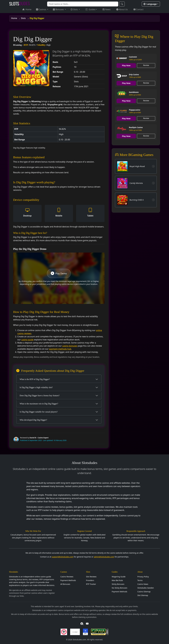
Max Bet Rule (117, 580)
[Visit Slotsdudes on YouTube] (87, 624)
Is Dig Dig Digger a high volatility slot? (36, 387)
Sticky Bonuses (118, 584)
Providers (90, 580)
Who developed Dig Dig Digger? (33, 420)
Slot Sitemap (143, 595)
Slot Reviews (91, 577)
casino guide (27, 340)
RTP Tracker (91, 584)
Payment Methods (68, 580)
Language (150, 4)
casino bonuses (70, 346)
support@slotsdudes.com (63, 557)
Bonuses (59, 9)
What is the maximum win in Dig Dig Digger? (39, 404)
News (107, 9)
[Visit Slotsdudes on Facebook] (82, 624)
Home (27, 9)
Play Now (126, 66)
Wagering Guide (119, 577)
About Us (122, 9)
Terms (140, 580)
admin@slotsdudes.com (104, 557)
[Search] (83, 4)
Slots (74, 9)
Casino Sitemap (144, 592)
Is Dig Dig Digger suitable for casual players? (39, 412)
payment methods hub (60, 349)
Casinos (41, 9)
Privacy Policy (143, 577)
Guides (90, 9)
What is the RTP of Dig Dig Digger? (35, 379)
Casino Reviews (67, 577)
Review (146, 65)
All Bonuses (65, 584)
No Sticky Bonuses (120, 588)
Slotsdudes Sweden (146, 588)
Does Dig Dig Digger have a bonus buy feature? (40, 396)
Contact (139, 9)
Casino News (143, 584)
